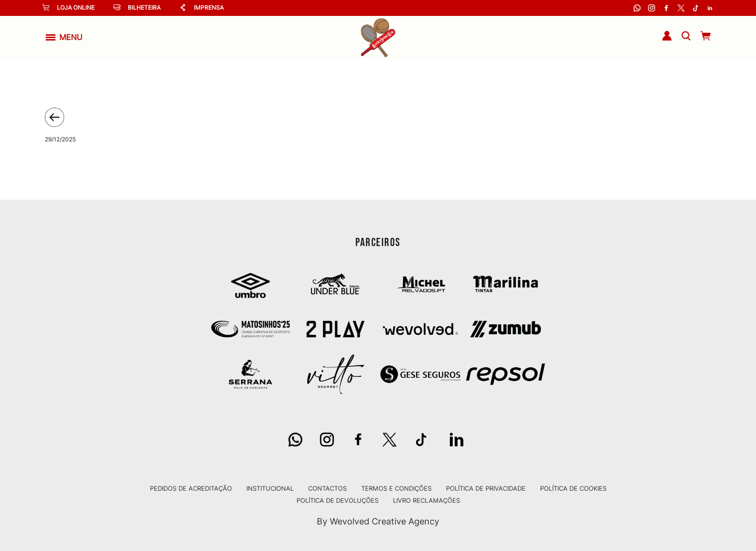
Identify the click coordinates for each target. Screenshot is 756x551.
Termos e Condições (396, 489)
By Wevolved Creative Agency (378, 521)
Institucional (270, 489)
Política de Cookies (573, 489)
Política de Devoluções (337, 501)
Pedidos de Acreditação (191, 489)
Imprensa (202, 7)
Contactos (327, 489)
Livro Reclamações (426, 501)
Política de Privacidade (486, 489)
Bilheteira (137, 7)
